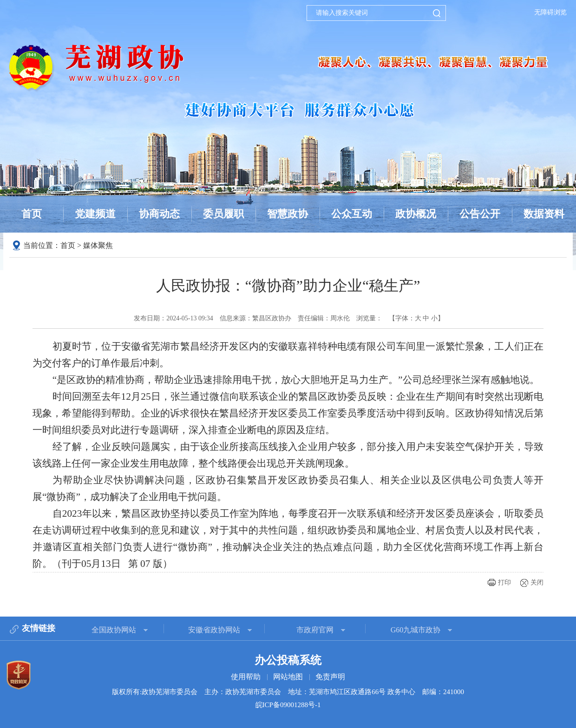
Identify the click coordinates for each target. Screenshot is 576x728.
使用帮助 (246, 677)
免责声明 (330, 677)
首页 (32, 214)
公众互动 (352, 214)
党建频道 (95, 214)
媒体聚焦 (98, 245)
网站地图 (288, 677)
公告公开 (480, 214)
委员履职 (223, 214)
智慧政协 (288, 214)
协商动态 (159, 214)
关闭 (537, 582)
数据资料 (544, 214)
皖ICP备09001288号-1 (288, 705)
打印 (504, 582)
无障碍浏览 (550, 12)
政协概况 (416, 214)
